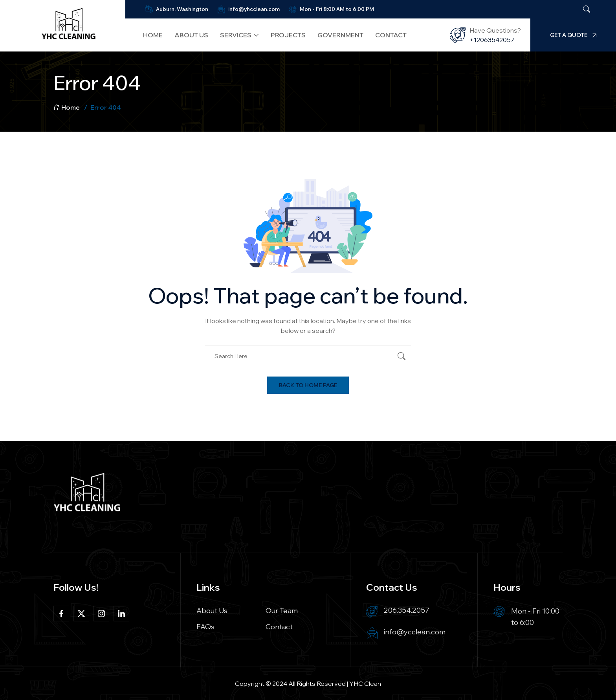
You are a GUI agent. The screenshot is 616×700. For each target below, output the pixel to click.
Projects (284, 35)
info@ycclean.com (415, 632)
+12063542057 (494, 40)
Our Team (282, 611)
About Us (188, 35)
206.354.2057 (407, 610)
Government (336, 35)
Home (149, 35)
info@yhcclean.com (250, 9)
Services (232, 35)
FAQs (205, 627)
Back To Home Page (308, 385)
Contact (387, 35)
